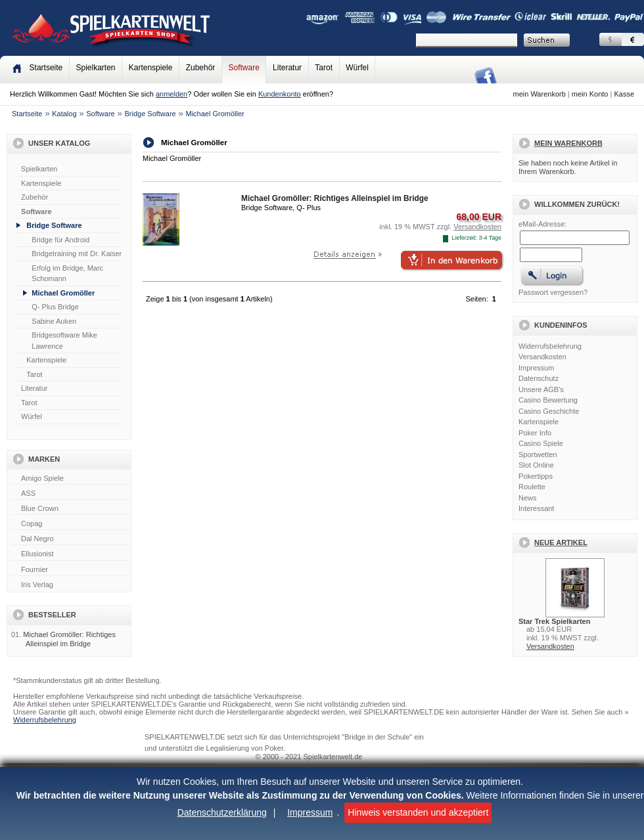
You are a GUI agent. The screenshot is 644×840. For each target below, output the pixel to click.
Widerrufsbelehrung (550, 346)
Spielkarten (95, 68)
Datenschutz (539, 378)
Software (244, 68)
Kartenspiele (151, 68)
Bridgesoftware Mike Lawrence (64, 341)
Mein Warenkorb (568, 143)
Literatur (287, 68)
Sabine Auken (54, 321)
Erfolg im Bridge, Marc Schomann (67, 274)
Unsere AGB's (541, 389)
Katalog (64, 114)
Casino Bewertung (548, 400)
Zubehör (201, 68)
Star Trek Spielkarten (554, 621)
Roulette (532, 487)
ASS (70, 494)
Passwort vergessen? (553, 292)
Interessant (536, 508)
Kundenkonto (280, 94)
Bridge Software (150, 114)
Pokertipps (536, 476)
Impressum (310, 812)
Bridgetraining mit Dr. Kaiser (77, 254)
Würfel (357, 68)
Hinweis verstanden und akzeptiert (418, 812)
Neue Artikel (561, 542)
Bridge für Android (60, 240)
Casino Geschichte (549, 411)
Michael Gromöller (215, 114)
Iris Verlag (70, 585)
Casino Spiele (541, 443)
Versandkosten (542, 357)
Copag (70, 524)
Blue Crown (70, 509)
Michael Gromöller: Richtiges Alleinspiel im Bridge (69, 639)
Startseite (27, 114)
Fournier (70, 570)
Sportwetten (538, 454)
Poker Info (535, 433)
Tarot (324, 68)
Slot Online (536, 465)
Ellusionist (70, 554)
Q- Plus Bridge (55, 307)
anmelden (172, 94)
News (528, 498)
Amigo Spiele (70, 479)
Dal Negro (70, 539)
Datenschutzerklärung (222, 812)
